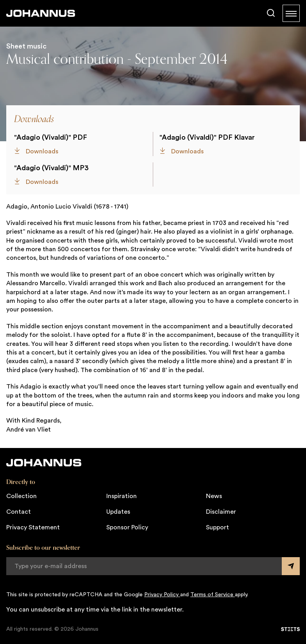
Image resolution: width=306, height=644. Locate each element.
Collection (21, 496)
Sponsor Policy (127, 527)
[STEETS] (290, 629)
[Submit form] (291, 566)
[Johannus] (41, 13)
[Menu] (291, 13)
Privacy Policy (162, 595)
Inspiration (122, 496)
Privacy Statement (33, 527)
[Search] (271, 13)
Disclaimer (221, 512)
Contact (19, 512)
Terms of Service (213, 595)
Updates (118, 512)
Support (217, 527)
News (214, 496)
